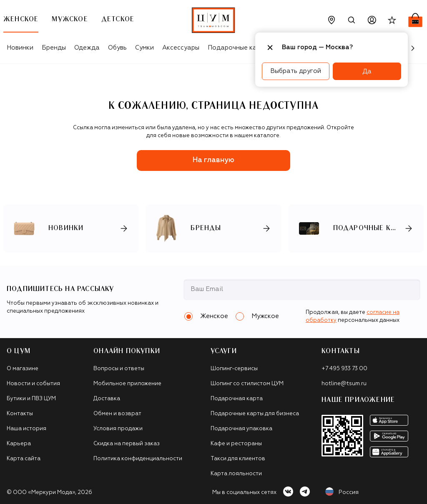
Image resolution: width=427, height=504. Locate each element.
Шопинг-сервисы (234, 369)
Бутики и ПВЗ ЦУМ (31, 399)
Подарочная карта (237, 399)
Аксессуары (181, 48)
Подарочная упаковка (241, 429)
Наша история (26, 429)
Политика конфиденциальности (138, 459)
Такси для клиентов (238, 459)
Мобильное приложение (127, 384)
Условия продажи (118, 429)
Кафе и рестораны (236, 444)
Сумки (144, 48)
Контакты (20, 414)
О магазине (23, 369)
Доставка (107, 399)
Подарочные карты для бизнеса (255, 414)
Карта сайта (24, 459)
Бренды (54, 48)
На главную (213, 160)
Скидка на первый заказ (127, 444)
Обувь (117, 48)
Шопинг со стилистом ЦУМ (247, 384)
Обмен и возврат (117, 414)
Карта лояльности (236, 474)
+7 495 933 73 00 (344, 369)
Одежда (87, 48)
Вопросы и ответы (119, 369)
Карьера (19, 444)
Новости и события (33, 384)
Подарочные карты (238, 48)
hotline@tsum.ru (344, 384)
